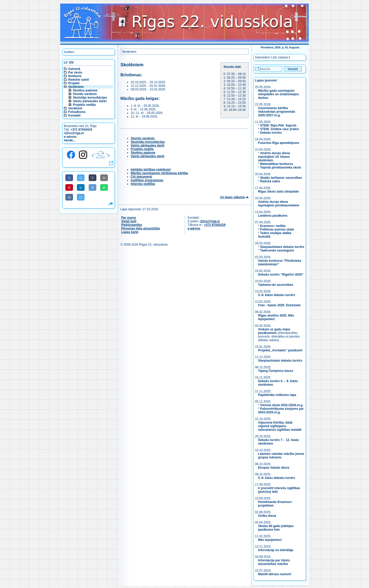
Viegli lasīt (129, 221)
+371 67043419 (81, 130)
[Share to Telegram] (81, 197)
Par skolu (75, 72)
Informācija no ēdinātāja (276, 550)
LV (66, 62)
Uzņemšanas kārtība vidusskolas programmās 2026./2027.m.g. (277, 112)
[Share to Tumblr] (93, 178)
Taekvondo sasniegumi (277, 250)
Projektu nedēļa (84, 105)
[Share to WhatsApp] (104, 187)
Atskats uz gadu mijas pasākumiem (274, 331)
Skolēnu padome (85, 90)
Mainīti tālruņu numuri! (275, 574)
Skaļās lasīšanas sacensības (281, 178)
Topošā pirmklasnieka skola (280, 167)
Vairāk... (70, 140)
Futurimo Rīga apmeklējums (279, 143)
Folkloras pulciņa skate (277, 229)
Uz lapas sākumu (233, 197)
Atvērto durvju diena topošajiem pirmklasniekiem (279, 204)
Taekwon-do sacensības (276, 285)
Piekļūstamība (132, 225)
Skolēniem (76, 87)
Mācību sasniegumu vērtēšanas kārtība (159, 173)
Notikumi (75, 76)
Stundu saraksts (85, 94)
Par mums (129, 218)
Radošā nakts (270, 181)
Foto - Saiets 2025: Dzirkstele (279, 305)
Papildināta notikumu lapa (277, 395)
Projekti (74, 83)
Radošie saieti (79, 80)
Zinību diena (267, 516)
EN (71, 62)
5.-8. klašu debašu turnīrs (277, 295)
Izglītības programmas (147, 180)
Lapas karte (130, 232)
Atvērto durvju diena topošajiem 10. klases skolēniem (274, 157)
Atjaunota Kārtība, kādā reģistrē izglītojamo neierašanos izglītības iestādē (280, 426)
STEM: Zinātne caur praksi (279, 129)
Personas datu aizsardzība (141, 228)
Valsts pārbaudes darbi (90, 101)
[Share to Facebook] (69, 178)
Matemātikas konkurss (277, 164)
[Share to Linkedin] (81, 187)
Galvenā (74, 69)
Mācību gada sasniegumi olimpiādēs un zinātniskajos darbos (278, 94)
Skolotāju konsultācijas (90, 98)
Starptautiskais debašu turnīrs (282, 247)
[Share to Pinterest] (69, 187)
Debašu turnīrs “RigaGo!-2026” (281, 275)
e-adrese (70, 137)
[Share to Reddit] (93, 187)
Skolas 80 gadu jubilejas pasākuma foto (276, 528)
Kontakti (74, 115)
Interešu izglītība (143, 184)
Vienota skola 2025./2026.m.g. (282, 405)
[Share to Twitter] (81, 178)
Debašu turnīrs (271, 133)
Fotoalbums (77, 112)
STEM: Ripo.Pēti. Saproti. (279, 125)
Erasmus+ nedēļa (273, 226)
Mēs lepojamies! (270, 540)
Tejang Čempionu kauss (276, 371)
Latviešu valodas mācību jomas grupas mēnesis (281, 456)
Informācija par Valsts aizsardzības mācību (274, 562)
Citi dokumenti (141, 177)
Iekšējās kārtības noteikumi (151, 170)
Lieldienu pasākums (273, 216)
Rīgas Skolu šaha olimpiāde (278, 192)
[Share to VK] (69, 197)
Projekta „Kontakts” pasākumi (280, 350)
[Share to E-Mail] (104, 178)
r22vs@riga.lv (74, 133)
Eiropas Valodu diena (274, 468)
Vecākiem (75, 108)
